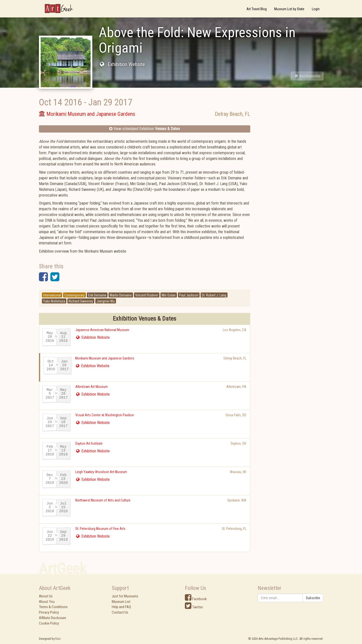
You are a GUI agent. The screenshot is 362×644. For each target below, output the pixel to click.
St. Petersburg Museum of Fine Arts (100, 529)
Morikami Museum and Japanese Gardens (105, 358)
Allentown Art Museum (92, 387)
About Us (46, 596)
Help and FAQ (121, 607)
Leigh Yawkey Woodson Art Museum (101, 472)
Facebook (196, 599)
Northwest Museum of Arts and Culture (103, 500)
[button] (307, 76)
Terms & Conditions (53, 607)
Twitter (194, 607)
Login (316, 9)
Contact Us (120, 612)
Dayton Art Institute (89, 443)
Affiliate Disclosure (53, 618)
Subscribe (313, 598)
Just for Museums (125, 596)
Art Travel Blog (257, 9)
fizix (58, 639)
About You (47, 602)
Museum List (121, 602)
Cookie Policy (49, 623)
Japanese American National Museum (102, 330)
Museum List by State (289, 9)
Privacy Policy (49, 612)
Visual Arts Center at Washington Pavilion (105, 415)
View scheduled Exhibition (144, 129)
